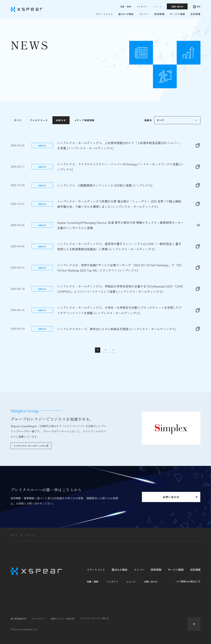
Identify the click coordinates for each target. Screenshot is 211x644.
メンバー (139, 570)
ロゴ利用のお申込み (187, 581)
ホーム (14, 535)
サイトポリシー (39, 619)
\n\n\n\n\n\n (177, 132)
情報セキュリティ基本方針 (63, 619)
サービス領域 (176, 570)
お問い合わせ (151, 582)
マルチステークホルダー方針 (93, 618)
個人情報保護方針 (18, 619)
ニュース (30, 535)
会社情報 (195, 570)
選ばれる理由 (120, 570)
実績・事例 (92, 582)
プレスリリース (39, 132)
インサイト (112, 582)
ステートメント (96, 570)
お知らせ (61, 132)
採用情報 (156, 570)
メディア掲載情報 (84, 132)
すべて (18, 132)
